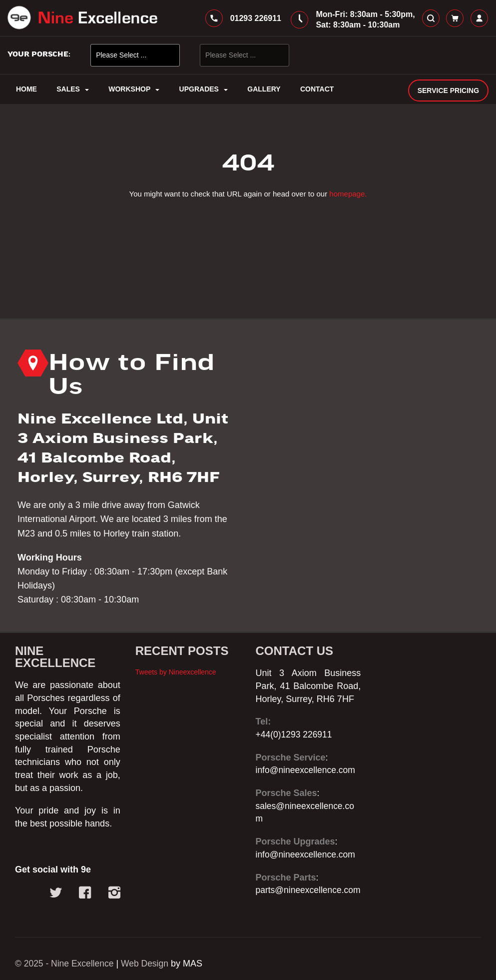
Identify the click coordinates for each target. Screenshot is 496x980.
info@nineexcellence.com (307, 757)
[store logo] (82, 19)
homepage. (348, 197)
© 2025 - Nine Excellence (66, 963)
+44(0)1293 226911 (295, 721)
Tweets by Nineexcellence (176, 659)
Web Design (148, 963)
